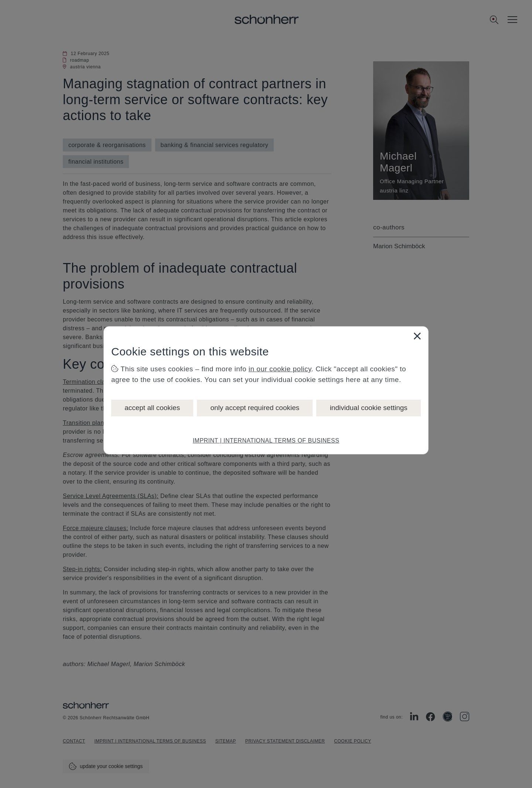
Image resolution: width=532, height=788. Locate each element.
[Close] (417, 336)
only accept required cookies (255, 408)
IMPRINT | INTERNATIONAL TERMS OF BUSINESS (266, 441)
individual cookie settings (369, 408)
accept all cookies (152, 408)
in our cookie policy (280, 369)
